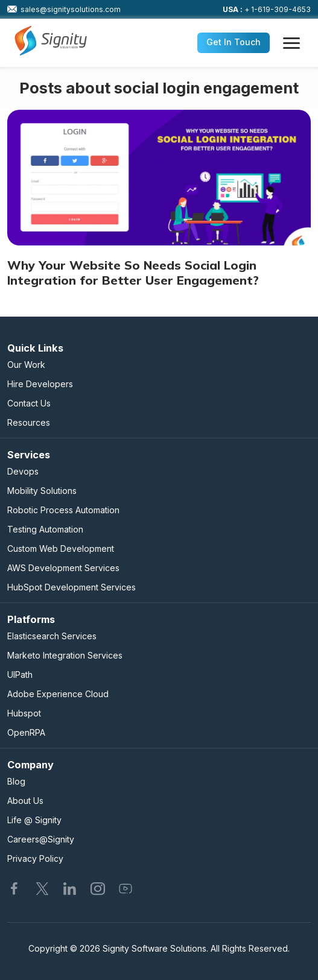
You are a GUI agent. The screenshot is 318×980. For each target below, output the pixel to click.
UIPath (20, 675)
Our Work (26, 365)
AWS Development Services (63, 568)
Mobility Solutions (42, 491)
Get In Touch (234, 42)
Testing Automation (45, 529)
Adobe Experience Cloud (58, 694)
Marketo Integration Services (65, 655)
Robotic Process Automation (63, 510)
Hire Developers (40, 384)
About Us (25, 801)
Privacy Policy (35, 858)
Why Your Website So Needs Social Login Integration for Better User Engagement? (133, 273)
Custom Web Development (61, 548)
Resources (29, 422)
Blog (16, 781)
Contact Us (29, 403)
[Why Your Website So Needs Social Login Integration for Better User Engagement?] (159, 178)
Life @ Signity (34, 820)
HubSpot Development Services (72, 587)
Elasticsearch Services (52, 636)
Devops (23, 471)
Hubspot (24, 713)
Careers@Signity (41, 839)
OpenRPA (26, 732)
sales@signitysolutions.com (64, 9)
